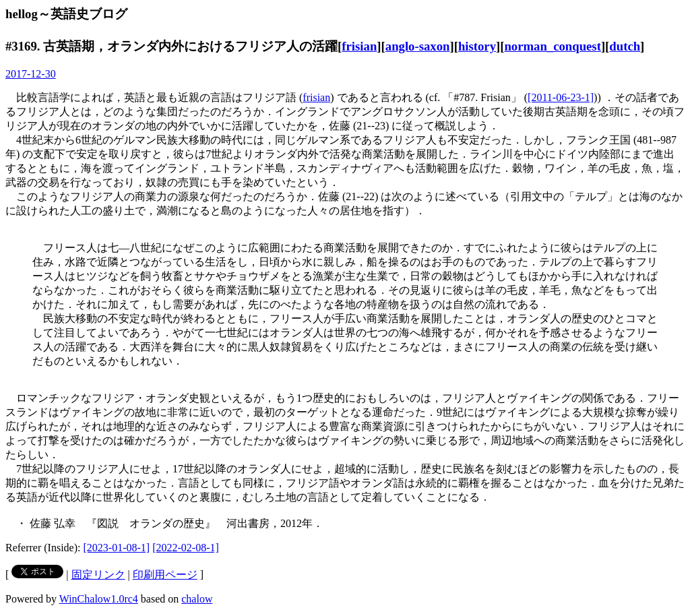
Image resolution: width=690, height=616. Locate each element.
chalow (197, 599)
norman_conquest (552, 46)
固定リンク (98, 575)
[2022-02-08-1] (186, 548)
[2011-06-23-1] (561, 97)
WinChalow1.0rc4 (99, 599)
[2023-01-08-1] (117, 548)
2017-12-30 (31, 74)
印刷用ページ (165, 575)
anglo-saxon (418, 46)
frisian (359, 46)
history (477, 46)
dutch (625, 46)
